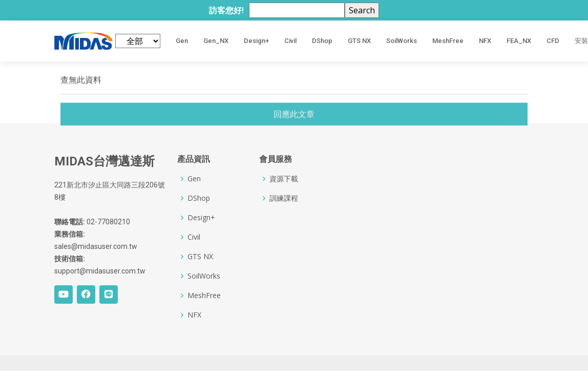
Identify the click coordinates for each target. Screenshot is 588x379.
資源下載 (284, 179)
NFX (485, 41)
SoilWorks (402, 41)
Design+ (256, 41)
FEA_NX (519, 41)
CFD (553, 41)
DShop (322, 41)
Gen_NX (216, 41)
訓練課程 (284, 198)
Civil (290, 41)
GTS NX (359, 41)
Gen (182, 41)
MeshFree (448, 41)
